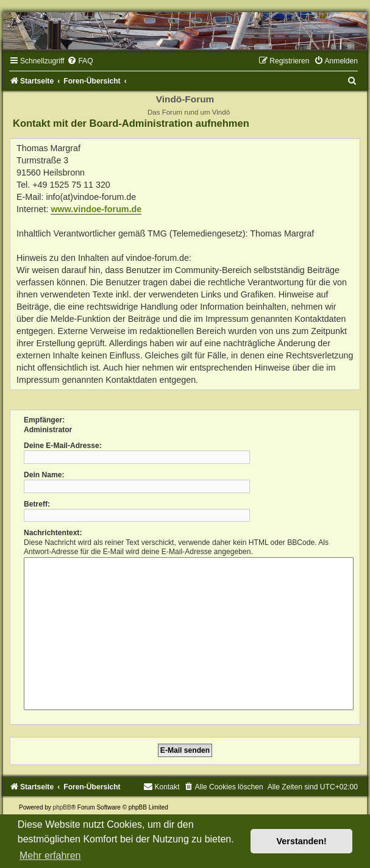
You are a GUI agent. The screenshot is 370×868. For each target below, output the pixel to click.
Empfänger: (44, 420)
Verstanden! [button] (302, 841)
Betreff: (37, 504)
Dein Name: (44, 475)
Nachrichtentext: (53, 533)
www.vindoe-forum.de (96, 209)
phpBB (62, 807)
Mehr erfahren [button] (50, 856)
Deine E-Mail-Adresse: (63, 446)
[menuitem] (80, 61)
